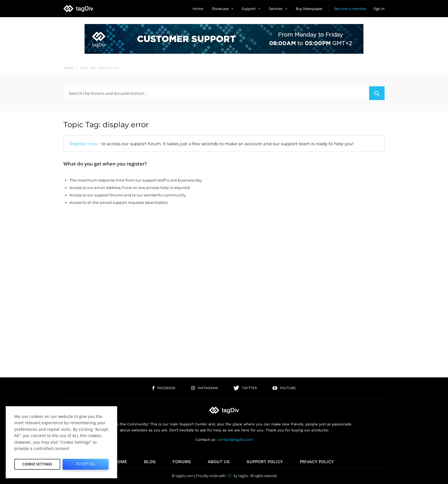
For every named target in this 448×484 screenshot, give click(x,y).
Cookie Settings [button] (37, 463)
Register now (83, 144)
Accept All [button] (86, 463)
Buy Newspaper (309, 9)
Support (251, 9)
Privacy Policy (317, 462)
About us (219, 462)
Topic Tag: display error (106, 125)
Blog (150, 462)
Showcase (222, 9)
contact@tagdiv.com (235, 440)
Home (198, 9)
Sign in (379, 9)
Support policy (265, 462)
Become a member (350, 9)
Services (278, 9)
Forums (182, 462)
